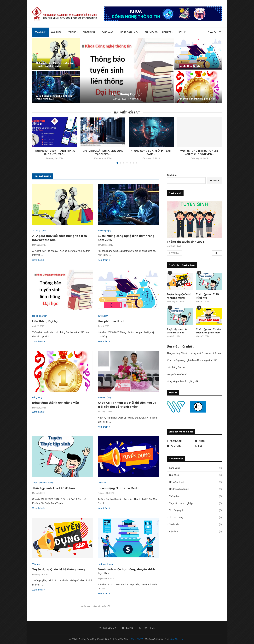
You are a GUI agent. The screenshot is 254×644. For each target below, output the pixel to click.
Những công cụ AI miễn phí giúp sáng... (151, 153)
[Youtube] (180, 446)
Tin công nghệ (195, 510)
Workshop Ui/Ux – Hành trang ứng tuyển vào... (55, 153)
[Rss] (208, 446)
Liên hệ (182, 32)
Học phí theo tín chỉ (189, 66)
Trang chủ (40, 32)
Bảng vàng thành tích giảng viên (197, 99)
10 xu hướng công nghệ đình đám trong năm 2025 (192, 360)
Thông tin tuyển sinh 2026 (185, 242)
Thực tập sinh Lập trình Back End (177, 331)
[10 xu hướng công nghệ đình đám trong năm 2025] (56, 87)
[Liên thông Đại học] (127, 70)
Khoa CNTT (137, 639)
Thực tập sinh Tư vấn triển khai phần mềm (208, 331)
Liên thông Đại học (127, 94)
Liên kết (167, 32)
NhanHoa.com (177, 639)
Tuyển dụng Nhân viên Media (119, 488)
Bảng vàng (108, 32)
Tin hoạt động (195, 518)
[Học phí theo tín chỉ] (198, 54)
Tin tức (72, 32)
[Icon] (180, 316)
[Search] (220, 32)
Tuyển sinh (89, 32)
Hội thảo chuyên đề (195, 489)
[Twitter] (215, 32)
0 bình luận (136, 99)
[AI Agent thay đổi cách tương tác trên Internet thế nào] (56, 54)
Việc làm (195, 532)
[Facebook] (208, 32)
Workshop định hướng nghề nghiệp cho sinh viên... (199, 153)
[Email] (211, 32)
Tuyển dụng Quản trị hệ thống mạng (58, 569)
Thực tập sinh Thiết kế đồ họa (54, 488)
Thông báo (195, 496)
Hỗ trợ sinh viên (129, 32)
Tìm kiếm (172, 175)
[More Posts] (95, 606)
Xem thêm (38, 260)
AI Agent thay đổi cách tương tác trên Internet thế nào (55, 65)
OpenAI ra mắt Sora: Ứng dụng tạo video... (103, 153)
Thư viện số (151, 32)
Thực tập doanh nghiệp (195, 503)
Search (214, 180)
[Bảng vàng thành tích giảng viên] (198, 87)
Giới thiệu (56, 32)
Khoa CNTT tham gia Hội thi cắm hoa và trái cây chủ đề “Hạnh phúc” (127, 405)
